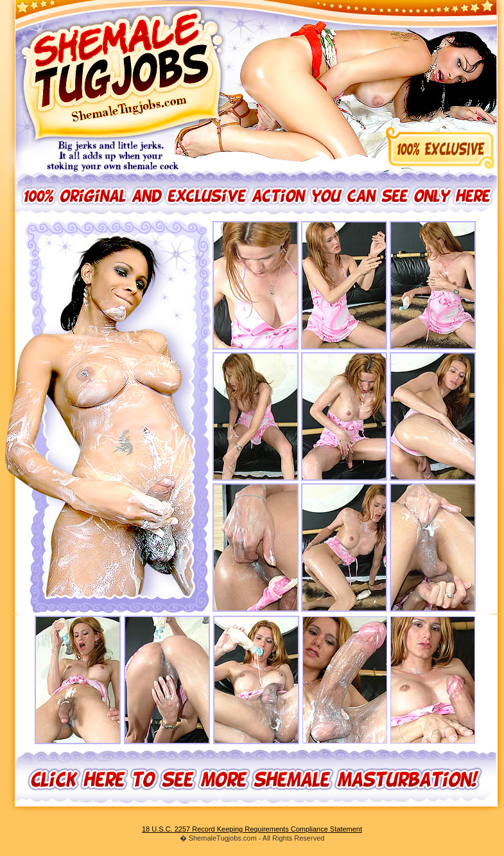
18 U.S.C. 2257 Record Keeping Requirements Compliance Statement (252, 829)
